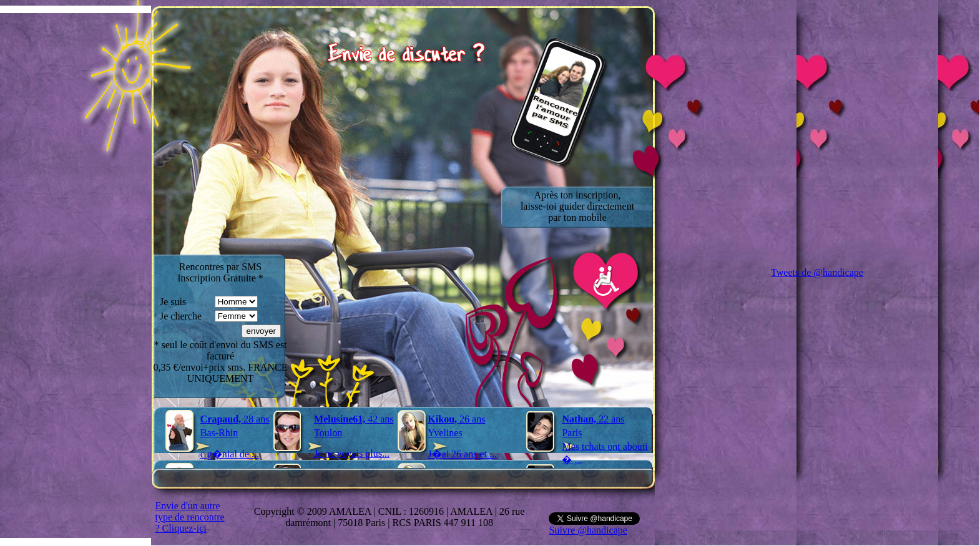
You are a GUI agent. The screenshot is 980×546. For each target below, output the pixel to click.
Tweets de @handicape (817, 272)
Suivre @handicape (588, 530)
